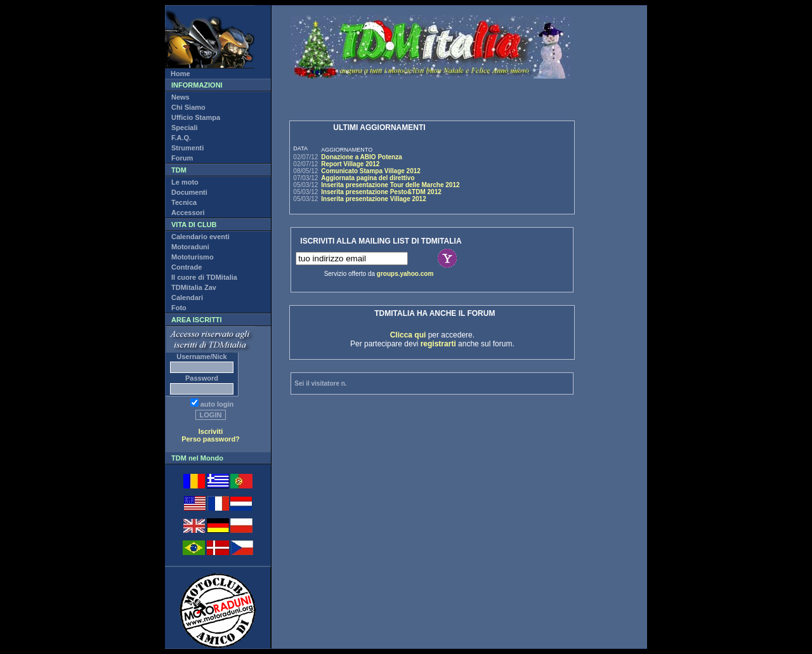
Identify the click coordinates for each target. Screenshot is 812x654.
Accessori (188, 213)
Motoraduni (190, 247)
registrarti (438, 344)
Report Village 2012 (350, 164)
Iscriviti (211, 431)
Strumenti (187, 148)
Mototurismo (193, 257)
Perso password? (211, 439)
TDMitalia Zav (194, 287)
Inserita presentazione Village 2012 (373, 199)
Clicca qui (408, 335)
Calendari (187, 298)
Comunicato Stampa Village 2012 (371, 171)
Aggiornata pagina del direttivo (368, 178)
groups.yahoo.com (405, 274)
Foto (179, 308)
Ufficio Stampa (196, 117)
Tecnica (184, 202)
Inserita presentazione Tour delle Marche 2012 (390, 185)
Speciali (185, 128)
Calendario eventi (200, 237)
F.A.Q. (181, 138)
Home (180, 74)
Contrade (187, 267)
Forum (182, 158)
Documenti (189, 192)
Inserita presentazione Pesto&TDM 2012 (381, 192)
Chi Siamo (188, 107)
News (180, 97)
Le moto (185, 182)
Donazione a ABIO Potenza (361, 157)
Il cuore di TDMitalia (204, 277)
